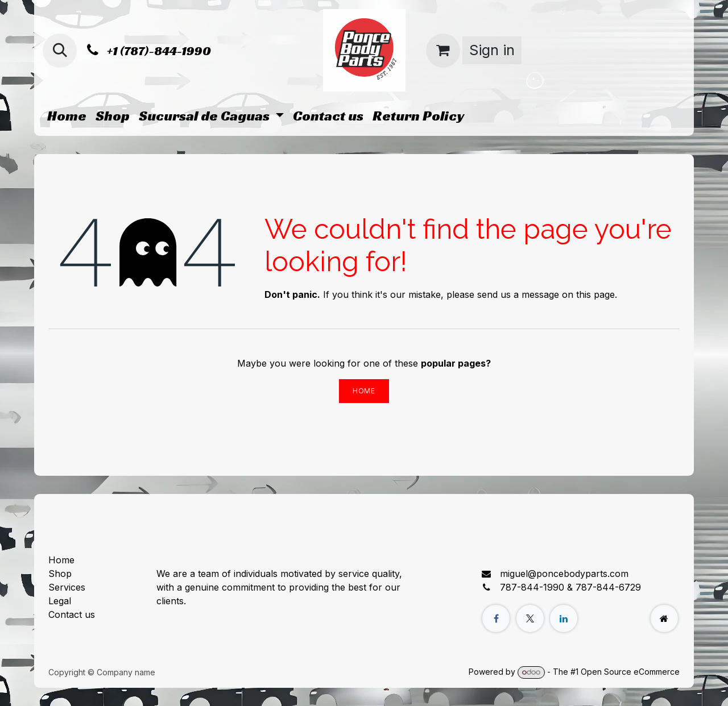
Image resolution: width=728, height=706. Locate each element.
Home (364, 391)
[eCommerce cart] (443, 51)
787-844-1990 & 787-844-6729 (570, 587)
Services (67, 587)
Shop (60, 574)
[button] (60, 51)
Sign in (492, 50)
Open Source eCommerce (630, 672)
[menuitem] (67, 116)
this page (595, 294)
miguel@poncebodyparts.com (564, 574)
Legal (60, 601)
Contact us (72, 614)
